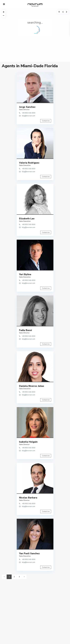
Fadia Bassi (25, 330)
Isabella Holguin (28, 442)
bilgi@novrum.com (29, 116)
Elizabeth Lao (27, 219)
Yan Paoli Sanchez (29, 553)
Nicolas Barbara (28, 498)
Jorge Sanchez (27, 107)
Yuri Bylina (25, 274)
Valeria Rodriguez (29, 163)
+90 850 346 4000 (29, 113)
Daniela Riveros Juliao (32, 386)
